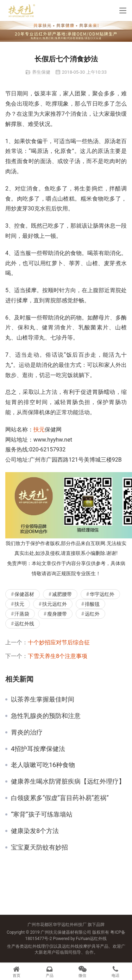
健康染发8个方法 (35, 831)
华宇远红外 (102, 594)
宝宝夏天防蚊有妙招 (39, 847)
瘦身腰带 (57, 614)
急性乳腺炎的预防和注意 (46, 716)
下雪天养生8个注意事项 (58, 656)
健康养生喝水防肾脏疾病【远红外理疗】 (68, 781)
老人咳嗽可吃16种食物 (43, 765)
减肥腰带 (62, 594)
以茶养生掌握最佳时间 (43, 699)
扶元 (39, 429)
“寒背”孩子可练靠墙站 (42, 814)
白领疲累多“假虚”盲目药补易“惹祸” (60, 798)
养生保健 (41, 72)
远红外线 (24, 624)
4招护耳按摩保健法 (38, 749)
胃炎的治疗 (27, 732)
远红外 (92, 614)
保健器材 (24, 594)
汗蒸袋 (22, 614)
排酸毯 (92, 604)
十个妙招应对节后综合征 (59, 642)
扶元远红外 (55, 604)
